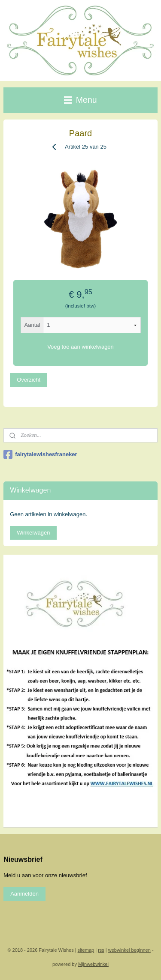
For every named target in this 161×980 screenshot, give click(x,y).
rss (101, 950)
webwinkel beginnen (129, 950)
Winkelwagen (33, 533)
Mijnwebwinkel (93, 964)
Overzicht (29, 380)
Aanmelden (24, 894)
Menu (80, 100)
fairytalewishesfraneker (40, 454)
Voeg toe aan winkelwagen (80, 347)
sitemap (86, 950)
